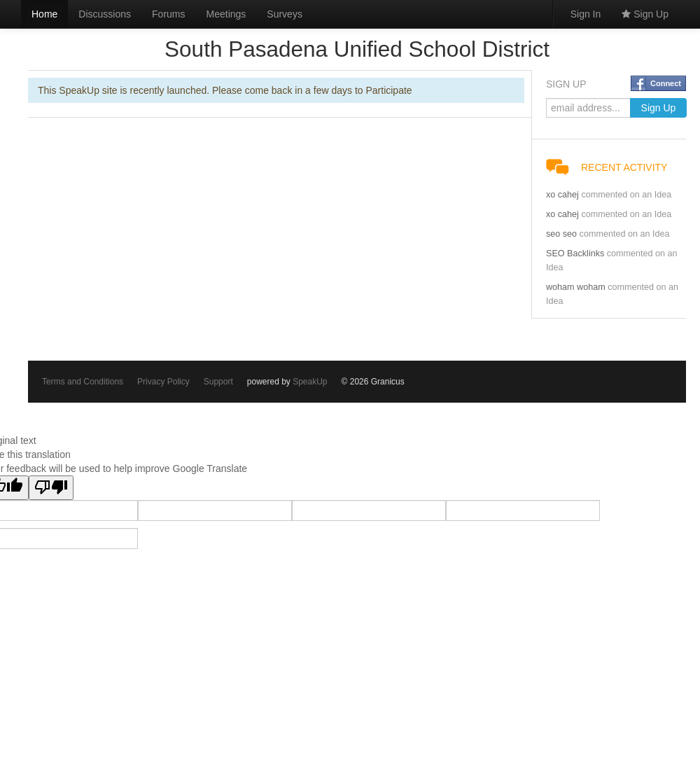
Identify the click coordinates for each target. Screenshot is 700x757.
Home (44, 14)
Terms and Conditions (83, 382)
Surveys (285, 14)
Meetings (226, 14)
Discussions (105, 14)
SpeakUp (310, 382)
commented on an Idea (626, 195)
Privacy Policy (163, 382)
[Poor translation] (51, 488)
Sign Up (645, 14)
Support (218, 382)
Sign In (586, 14)
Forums (168, 14)
